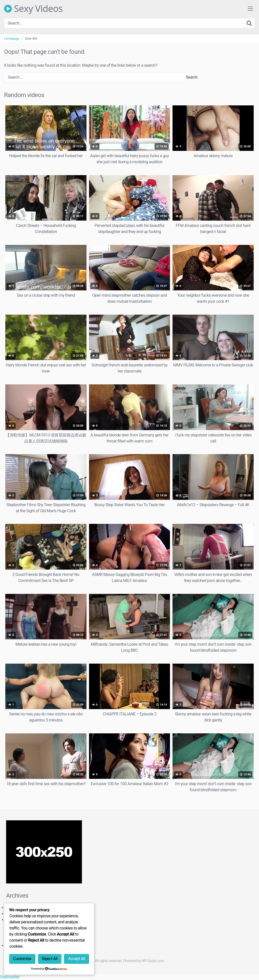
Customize (22, 959)
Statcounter (10, 977)
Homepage (12, 39)
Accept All (77, 959)
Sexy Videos (33, 9)
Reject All (50, 959)
